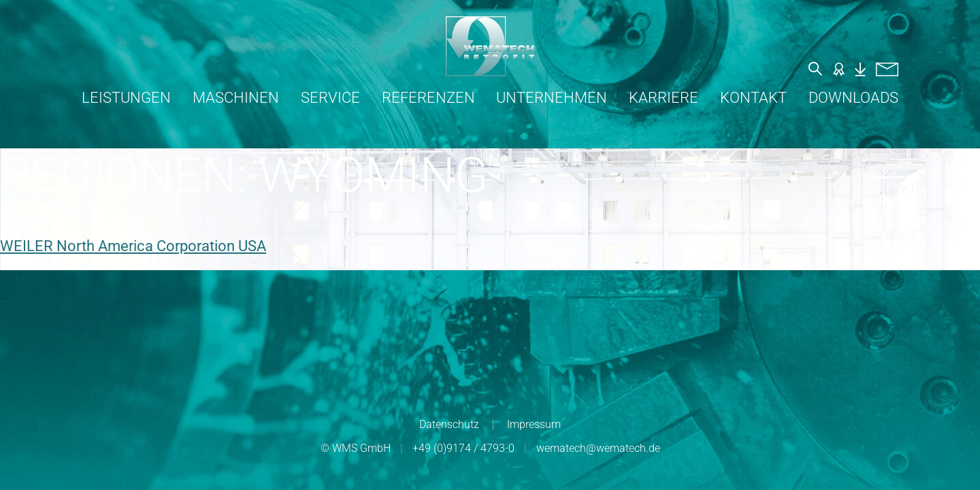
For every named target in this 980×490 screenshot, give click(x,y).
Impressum (534, 424)
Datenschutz (449, 424)
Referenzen (428, 98)
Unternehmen (552, 98)
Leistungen (126, 98)
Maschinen (236, 98)
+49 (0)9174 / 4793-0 (463, 448)
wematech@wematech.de (598, 448)
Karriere (664, 98)
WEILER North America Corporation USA (133, 246)
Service (330, 98)
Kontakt (753, 98)
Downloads (853, 98)
